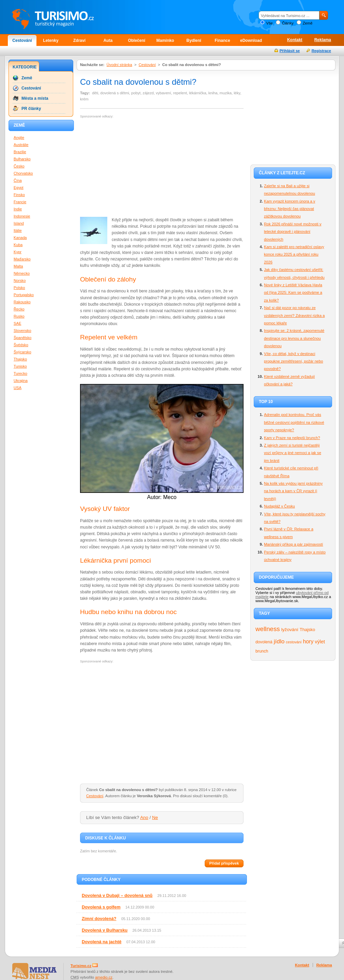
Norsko (20, 280)
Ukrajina (21, 381)
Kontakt (295, 40)
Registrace (321, 51)
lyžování (290, 630)
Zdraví (79, 41)
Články (288, 23)
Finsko (19, 195)
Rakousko (22, 302)
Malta (18, 266)
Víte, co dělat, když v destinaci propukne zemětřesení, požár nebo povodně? (294, 361)
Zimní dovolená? (99, 919)
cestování (294, 642)
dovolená (264, 642)
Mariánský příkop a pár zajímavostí (293, 544)
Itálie (18, 230)
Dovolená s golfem (101, 907)
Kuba (18, 245)
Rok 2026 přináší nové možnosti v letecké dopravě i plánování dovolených (293, 232)
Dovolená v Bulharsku (105, 930)
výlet (320, 642)
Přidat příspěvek (224, 863)
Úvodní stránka (119, 65)
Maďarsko (22, 259)
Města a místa (35, 98)
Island (19, 223)
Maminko (165, 41)
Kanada (20, 238)
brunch (262, 651)
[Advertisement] (137, 168)
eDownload (251, 41)
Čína (18, 180)
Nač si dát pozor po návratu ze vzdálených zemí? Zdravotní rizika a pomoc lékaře (294, 315)
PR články (31, 109)
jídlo (279, 641)
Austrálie (21, 145)
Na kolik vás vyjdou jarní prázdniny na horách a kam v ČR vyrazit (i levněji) (293, 491)
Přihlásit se (290, 51)
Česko (19, 166)
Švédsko (21, 345)
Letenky (51, 41)
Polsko (19, 288)
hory (308, 641)
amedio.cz (104, 977)
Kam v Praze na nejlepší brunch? (292, 438)
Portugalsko (24, 295)
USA (18, 388)
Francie (20, 202)
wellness (268, 629)
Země (308, 23)
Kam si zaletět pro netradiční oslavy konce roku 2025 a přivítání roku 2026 (294, 254)
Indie (18, 209)
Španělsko (22, 338)
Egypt (19, 188)
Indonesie (22, 216)
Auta (108, 41)
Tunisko (20, 366)
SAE (17, 323)
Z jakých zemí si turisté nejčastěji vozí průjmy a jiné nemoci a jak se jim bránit (293, 453)
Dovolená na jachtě (102, 942)
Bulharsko (22, 159)
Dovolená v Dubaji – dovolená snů (117, 895)
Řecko (19, 309)
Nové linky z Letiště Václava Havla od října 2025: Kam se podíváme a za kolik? (293, 293)
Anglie (19, 138)
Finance (222, 41)
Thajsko (307, 630)
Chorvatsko (23, 173)
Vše (269, 23)
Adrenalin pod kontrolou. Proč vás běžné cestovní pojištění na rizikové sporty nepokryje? (294, 422)
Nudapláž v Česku (279, 506)
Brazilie (20, 152)
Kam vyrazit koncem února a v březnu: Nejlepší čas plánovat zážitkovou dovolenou (290, 209)
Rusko (19, 316)
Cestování (22, 41)
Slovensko (22, 331)
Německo (22, 273)
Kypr (18, 252)
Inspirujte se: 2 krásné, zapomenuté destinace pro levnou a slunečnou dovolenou (294, 338)
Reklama (323, 40)
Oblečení (137, 41)
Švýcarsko (22, 352)
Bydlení (194, 41)
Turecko (20, 373)
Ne (155, 817)
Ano (144, 817)
